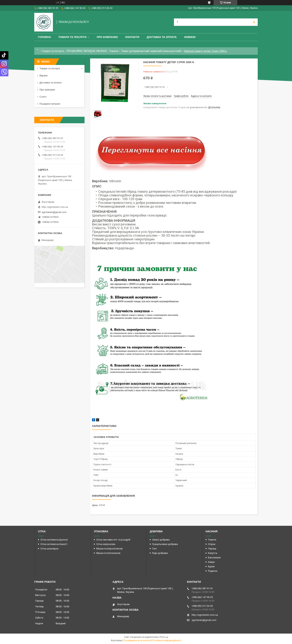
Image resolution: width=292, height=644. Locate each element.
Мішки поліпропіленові (110, 549)
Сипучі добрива (161, 540)
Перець (212, 549)
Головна (44, 37)
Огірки (212, 544)
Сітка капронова (106, 544)
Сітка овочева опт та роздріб (113, 540)
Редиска (213, 571)
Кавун (211, 562)
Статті (43, 97)
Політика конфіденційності (167, 640)
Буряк (211, 566)
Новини (190, 37)
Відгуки (43, 75)
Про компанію (107, 37)
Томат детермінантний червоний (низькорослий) (151, 51)
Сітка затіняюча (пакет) (54, 544)
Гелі (154, 549)
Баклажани (214, 558)
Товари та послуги (72, 37)
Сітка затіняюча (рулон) (54, 540)
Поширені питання (50, 104)
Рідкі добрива (160, 553)
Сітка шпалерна (49, 549)
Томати (114, 51)
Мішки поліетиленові (108, 553)
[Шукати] (254, 22)
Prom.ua (164, 637)
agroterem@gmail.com (54, 212)
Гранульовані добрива (165, 544)
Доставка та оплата (162, 37)
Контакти (132, 37)
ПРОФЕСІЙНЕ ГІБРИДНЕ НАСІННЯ (87, 51)
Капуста (213, 553)
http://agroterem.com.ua (55, 207)
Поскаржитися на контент (137, 640)
